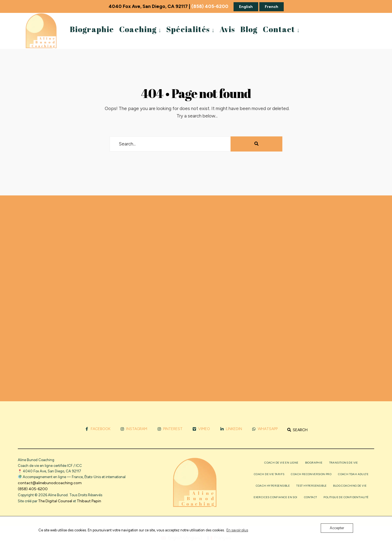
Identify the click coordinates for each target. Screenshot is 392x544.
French (272, 7)
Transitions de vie (344, 463)
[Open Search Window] (297, 430)
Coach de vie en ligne (281, 463)
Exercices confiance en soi (275, 497)
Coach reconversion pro (311, 474)
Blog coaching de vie (350, 486)
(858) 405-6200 (210, 6)
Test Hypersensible (311, 486)
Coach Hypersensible (273, 486)
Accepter (337, 528)
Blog (249, 29)
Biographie (92, 29)
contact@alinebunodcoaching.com (50, 483)
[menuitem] (140, 29)
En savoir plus (237, 530)
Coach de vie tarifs (269, 474)
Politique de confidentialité (346, 497)
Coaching (138, 29)
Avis (227, 29)
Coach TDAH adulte (353, 474)
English (246, 7)
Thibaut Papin (89, 501)
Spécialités (188, 29)
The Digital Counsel (55, 501)
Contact (279, 29)
